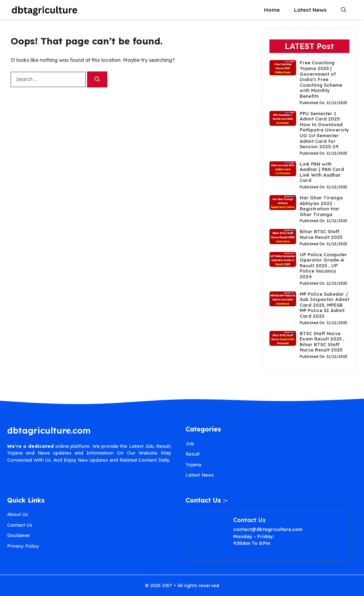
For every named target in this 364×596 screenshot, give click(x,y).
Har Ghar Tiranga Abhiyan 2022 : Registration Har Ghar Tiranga (321, 206)
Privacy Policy (23, 546)
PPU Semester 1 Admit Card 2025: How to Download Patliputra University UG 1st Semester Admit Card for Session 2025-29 (324, 130)
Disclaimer (19, 535)
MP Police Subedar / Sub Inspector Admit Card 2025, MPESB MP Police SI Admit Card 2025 (324, 305)
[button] (344, 10)
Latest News (310, 10)
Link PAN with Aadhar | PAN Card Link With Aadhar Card (322, 172)
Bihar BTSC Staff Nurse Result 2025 (321, 234)
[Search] (97, 79)
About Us (18, 514)
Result (193, 454)
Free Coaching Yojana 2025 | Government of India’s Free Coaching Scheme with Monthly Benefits (321, 79)
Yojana (193, 465)
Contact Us (20, 525)
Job (190, 444)
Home (272, 10)
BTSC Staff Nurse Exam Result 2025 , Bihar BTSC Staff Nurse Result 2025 (322, 342)
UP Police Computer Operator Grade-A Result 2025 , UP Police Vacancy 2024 (323, 265)
